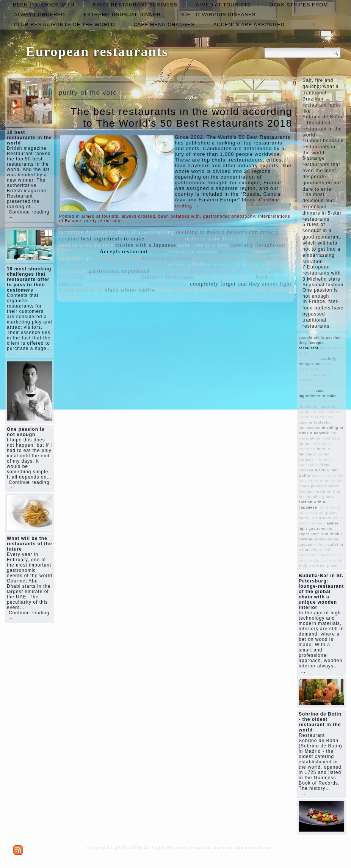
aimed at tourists (223, 5)
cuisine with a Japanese (146, 245)
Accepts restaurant (124, 251)
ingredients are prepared (115, 284)
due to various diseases (217, 15)
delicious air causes (167, 258)
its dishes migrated (83, 264)
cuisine (159, 251)
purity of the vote (103, 221)
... (11, 354)
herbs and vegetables (113, 277)
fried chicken (236, 251)
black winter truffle (130, 290)
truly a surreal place (177, 271)
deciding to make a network (212, 232)
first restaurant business (135, 5)
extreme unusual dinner (122, 15)
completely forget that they (225, 284)
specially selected (117, 258)
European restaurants (97, 52)
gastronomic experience (119, 271)
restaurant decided (193, 251)
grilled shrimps (78, 251)
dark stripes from (299, 5)
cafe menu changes (164, 24)
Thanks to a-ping (245, 290)
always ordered (39, 15)
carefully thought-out (258, 245)
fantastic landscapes (168, 277)
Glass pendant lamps (260, 239)
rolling (165, 232)
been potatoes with (44, 5)
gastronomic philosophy (229, 216)
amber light (277, 284)
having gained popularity (189, 290)
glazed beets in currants (236, 271)
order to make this (208, 239)
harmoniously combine (225, 277)
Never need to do (81, 290)
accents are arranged (249, 24)
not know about (168, 284)
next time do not (265, 258)
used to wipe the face (86, 245)
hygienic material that (138, 264)
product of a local (132, 232)
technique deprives (83, 232)
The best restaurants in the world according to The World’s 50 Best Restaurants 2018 (182, 117)
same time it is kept (203, 245)
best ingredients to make (113, 239)
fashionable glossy (218, 258)
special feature (242, 264)
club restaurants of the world (64, 24)
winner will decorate (194, 264)
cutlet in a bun (165, 239)
